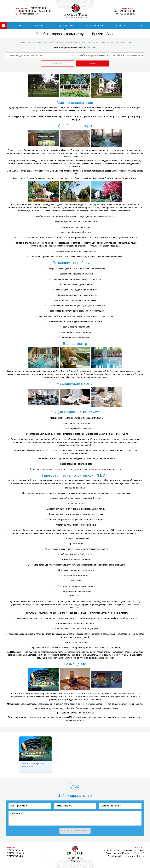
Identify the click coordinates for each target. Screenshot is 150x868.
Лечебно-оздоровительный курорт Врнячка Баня (75, 47)
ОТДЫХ (17, 25)
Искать (92, 63)
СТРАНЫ (120, 25)
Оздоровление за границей (30, 42)
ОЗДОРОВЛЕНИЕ (65, 25)
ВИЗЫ (141, 25)
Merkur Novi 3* (28, 764)
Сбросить (57, 63)
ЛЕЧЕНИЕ (39, 25)
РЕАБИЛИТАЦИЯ (95, 25)
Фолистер (75, 850)
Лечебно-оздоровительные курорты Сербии (106, 42)
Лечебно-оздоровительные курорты (64, 42)
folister (76, 11)
